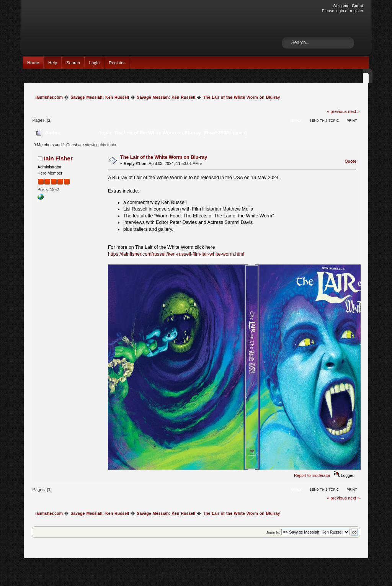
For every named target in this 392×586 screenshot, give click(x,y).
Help (53, 63)
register (357, 11)
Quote (350, 161)
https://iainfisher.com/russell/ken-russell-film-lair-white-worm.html (176, 254)
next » (354, 111)
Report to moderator (312, 475)
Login (94, 63)
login (340, 11)
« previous (337, 111)
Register (117, 63)
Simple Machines (222, 567)
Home (33, 63)
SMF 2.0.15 (171, 567)
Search (73, 63)
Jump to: (273, 532)
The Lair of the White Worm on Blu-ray (164, 157)
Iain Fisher (58, 158)
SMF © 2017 (195, 567)
